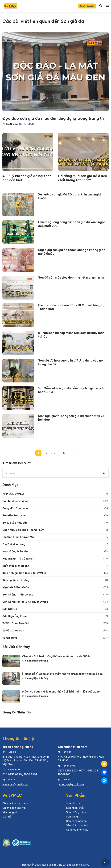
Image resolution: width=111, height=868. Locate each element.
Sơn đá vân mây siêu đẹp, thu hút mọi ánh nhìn (71, 278)
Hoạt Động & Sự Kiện (16, 551)
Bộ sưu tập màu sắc (15, 523)
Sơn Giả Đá (12, 124)
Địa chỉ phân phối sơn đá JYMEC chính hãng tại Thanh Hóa (72, 307)
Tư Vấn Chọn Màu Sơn (16, 623)
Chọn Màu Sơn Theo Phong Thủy (23, 530)
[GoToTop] (105, 862)
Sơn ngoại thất (75, 808)
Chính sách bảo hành (15, 803)
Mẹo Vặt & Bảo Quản (16, 587)
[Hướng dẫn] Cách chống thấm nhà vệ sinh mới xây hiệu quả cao (62, 674)
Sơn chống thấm (76, 812)
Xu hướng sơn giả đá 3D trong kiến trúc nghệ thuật (70, 196)
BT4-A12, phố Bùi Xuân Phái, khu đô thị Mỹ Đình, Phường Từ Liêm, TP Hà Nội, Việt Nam (26, 760)
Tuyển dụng (10, 638)
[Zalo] (104, 780)
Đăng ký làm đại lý (87, 6)
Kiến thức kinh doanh (16, 566)
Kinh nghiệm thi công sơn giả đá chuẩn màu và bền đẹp (71, 418)
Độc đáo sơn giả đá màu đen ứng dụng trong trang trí (53, 118)
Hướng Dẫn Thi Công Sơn (18, 559)
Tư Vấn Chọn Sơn (13, 631)
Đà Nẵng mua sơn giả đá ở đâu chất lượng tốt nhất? (83, 178)
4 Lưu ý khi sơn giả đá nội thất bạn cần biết (27, 178)
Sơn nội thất (73, 803)
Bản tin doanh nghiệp (16, 501)
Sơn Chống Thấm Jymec (18, 595)
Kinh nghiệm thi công (16, 580)
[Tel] (104, 764)
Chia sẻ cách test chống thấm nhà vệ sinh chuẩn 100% (56, 656)
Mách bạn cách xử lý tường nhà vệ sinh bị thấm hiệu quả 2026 (61, 692)
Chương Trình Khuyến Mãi (18, 537)
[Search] (101, 6)
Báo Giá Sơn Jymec (15, 515)
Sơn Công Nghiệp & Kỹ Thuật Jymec (25, 602)
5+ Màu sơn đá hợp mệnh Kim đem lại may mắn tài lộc (71, 335)
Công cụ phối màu (77, 830)
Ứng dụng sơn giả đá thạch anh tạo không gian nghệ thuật (72, 252)
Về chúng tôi (10, 812)
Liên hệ (7, 817)
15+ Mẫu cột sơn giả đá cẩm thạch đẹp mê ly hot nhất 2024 (72, 390)
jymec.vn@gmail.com (15, 784)
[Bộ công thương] (22, 843)
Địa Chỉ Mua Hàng (14, 544)
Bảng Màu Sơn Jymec (16, 508)
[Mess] (104, 772)
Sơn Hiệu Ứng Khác (15, 616)
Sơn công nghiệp (76, 821)
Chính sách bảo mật (14, 808)
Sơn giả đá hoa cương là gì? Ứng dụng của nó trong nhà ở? (70, 362)
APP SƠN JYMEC (13, 494)
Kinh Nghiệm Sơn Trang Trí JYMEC (24, 573)
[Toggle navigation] (107, 6)
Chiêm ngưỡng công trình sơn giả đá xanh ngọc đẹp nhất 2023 (72, 224)
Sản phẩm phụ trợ (77, 825)
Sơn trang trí (74, 817)
